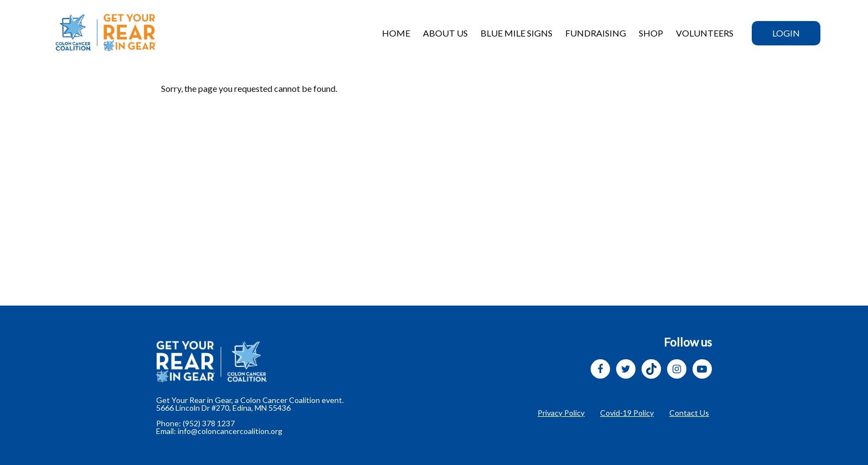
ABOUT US (445, 33)
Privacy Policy (561, 413)
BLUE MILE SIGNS (516, 33)
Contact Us (689, 413)
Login (786, 33)
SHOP (651, 33)
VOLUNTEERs (705, 33)
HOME (396, 33)
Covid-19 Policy (627, 413)
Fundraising (596, 33)
